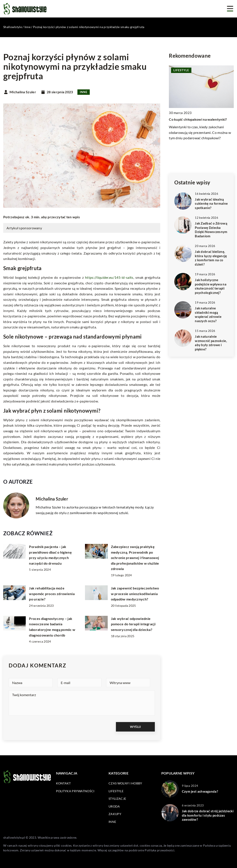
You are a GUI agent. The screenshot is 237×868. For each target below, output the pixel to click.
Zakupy (115, 814)
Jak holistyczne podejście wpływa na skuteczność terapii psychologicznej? (211, 286)
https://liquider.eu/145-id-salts (109, 277)
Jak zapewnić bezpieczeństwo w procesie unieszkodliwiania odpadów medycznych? (135, 594)
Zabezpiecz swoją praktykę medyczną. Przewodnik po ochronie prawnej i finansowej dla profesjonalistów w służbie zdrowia (135, 558)
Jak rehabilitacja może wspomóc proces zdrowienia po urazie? (52, 594)
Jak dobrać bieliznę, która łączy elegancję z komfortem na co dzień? (211, 258)
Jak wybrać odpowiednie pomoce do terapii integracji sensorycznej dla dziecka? (133, 624)
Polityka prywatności (75, 791)
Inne (84, 92)
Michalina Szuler (23, 92)
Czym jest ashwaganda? (200, 791)
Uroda (114, 806)
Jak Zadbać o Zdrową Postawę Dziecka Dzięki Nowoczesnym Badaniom (211, 230)
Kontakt (63, 783)
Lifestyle (116, 791)
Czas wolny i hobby (125, 783)
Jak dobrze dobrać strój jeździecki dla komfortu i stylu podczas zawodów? (208, 815)
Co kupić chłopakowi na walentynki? (198, 119)
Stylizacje (117, 799)
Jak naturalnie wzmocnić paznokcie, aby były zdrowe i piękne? (211, 343)
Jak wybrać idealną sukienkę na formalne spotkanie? (211, 204)
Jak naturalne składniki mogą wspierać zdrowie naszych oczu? (208, 314)
